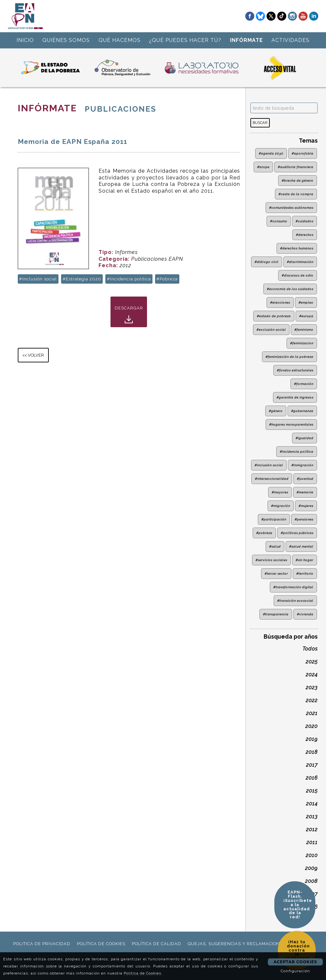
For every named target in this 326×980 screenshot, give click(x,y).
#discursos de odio (298, 275)
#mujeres (306, 506)
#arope (263, 167)
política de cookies (101, 944)
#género (276, 411)
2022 (312, 700)
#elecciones (280, 303)
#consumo (279, 221)
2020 (311, 726)
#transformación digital (293, 587)
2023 (312, 687)
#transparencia (276, 614)
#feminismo (304, 330)
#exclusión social (271, 330)
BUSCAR (260, 123)
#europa (306, 316)
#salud (275, 546)
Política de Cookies (142, 973)
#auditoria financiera (296, 167)
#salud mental (301, 546)
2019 (312, 739)
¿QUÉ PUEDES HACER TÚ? (185, 40)
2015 (312, 791)
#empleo (306, 303)
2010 (312, 855)
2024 (312, 675)
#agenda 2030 (271, 153)
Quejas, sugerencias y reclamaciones (237, 944)
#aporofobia (303, 153)
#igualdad (305, 438)
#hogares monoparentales (291, 424)
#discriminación (300, 262)
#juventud (305, 479)
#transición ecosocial (295, 601)
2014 (312, 804)
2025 (312, 662)
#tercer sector (276, 574)
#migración (281, 506)
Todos (310, 649)
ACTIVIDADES (290, 40)
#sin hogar (305, 560)
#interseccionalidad (272, 479)
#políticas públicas (297, 533)
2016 (312, 778)
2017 (312, 765)
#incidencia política (297, 452)
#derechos (305, 235)
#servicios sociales (271, 560)
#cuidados (305, 221)
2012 (312, 829)
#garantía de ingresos (295, 397)
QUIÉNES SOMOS (66, 40)
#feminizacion (302, 343)
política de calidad (157, 944)
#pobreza (264, 533)
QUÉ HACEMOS (120, 40)
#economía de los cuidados (290, 289)
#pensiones (304, 519)
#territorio (305, 574)
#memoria (305, 492)
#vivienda (305, 614)
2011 (312, 842)
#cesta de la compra (296, 194)
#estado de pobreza (274, 316)
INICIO (25, 40)
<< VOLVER (33, 355)
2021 (312, 713)
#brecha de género (298, 181)
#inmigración (302, 465)
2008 (311, 881)
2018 (312, 752)
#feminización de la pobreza (289, 357)
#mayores (280, 492)
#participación (274, 519)
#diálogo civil (267, 262)
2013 (312, 817)
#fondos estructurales (295, 370)
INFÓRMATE (247, 40)
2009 (311, 868)
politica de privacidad (42, 944)
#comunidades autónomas (291, 208)
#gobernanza (302, 411)
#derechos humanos (297, 248)
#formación (304, 384)
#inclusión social (269, 465)
